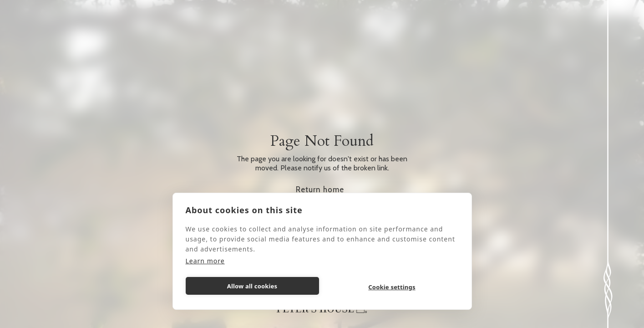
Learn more (205, 261)
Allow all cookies (252, 286)
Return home (320, 190)
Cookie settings (392, 287)
